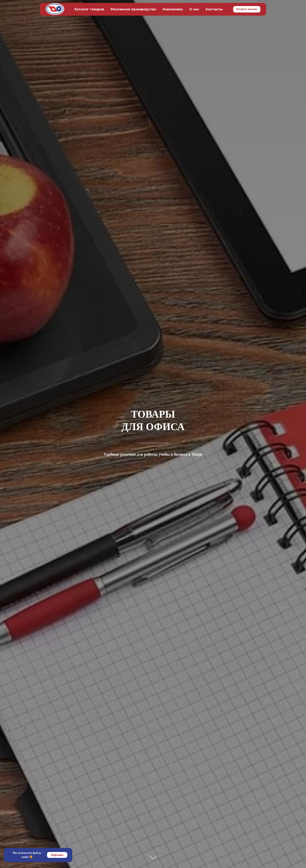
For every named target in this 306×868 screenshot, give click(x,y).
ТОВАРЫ (153, 414)
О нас (194, 9)
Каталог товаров (89, 9)
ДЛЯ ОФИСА (153, 427)
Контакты (214, 9)
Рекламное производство (133, 9)
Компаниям (173, 9)
